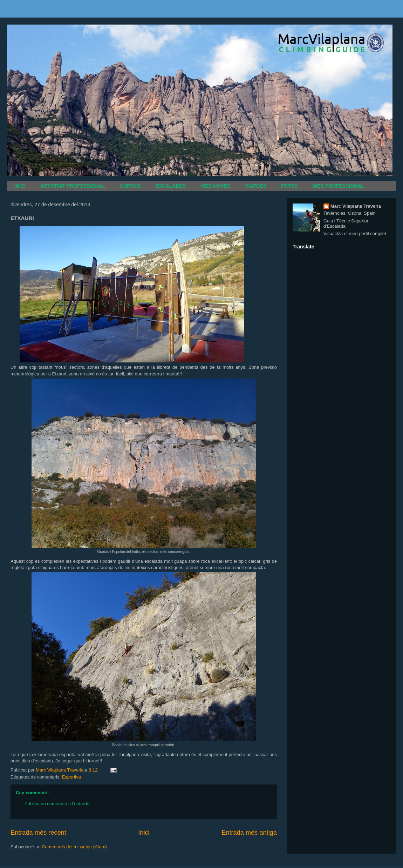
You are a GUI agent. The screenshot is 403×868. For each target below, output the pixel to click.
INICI (20, 186)
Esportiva (71, 777)
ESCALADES (171, 186)
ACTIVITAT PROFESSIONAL (73, 186)
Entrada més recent (38, 833)
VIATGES (255, 186)
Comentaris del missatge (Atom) (74, 847)
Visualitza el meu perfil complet (355, 233)
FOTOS (289, 186)
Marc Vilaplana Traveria (356, 206)
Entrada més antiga (249, 833)
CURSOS (130, 186)
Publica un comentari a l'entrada (57, 804)
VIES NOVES (216, 186)
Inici (144, 833)
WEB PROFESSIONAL (338, 186)
